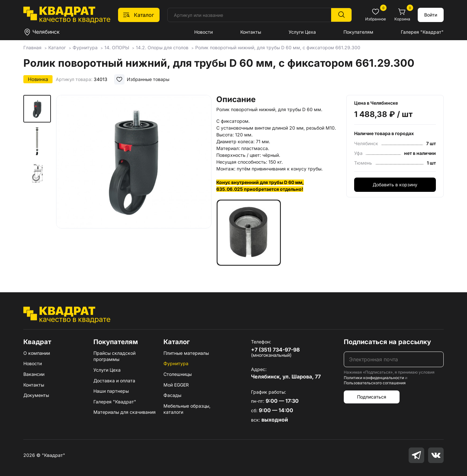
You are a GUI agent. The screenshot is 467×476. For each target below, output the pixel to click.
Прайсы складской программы (114, 356)
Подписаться (372, 397)
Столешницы (178, 374)
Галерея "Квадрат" (422, 32)
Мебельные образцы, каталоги (187, 409)
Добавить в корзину (395, 185)
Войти (431, 15)
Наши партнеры (111, 391)
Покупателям (358, 32)
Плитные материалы (186, 353)
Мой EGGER (176, 385)
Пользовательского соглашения (375, 383)
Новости (204, 32)
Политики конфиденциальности (374, 378)
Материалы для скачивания (125, 412)
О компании (37, 353)
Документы (36, 395)
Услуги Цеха (302, 32)
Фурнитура (176, 363)
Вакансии (34, 374)
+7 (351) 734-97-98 (275, 350)
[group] (134, 176)
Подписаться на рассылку (387, 342)
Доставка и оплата (114, 381)
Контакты (251, 32)
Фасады (172, 395)
